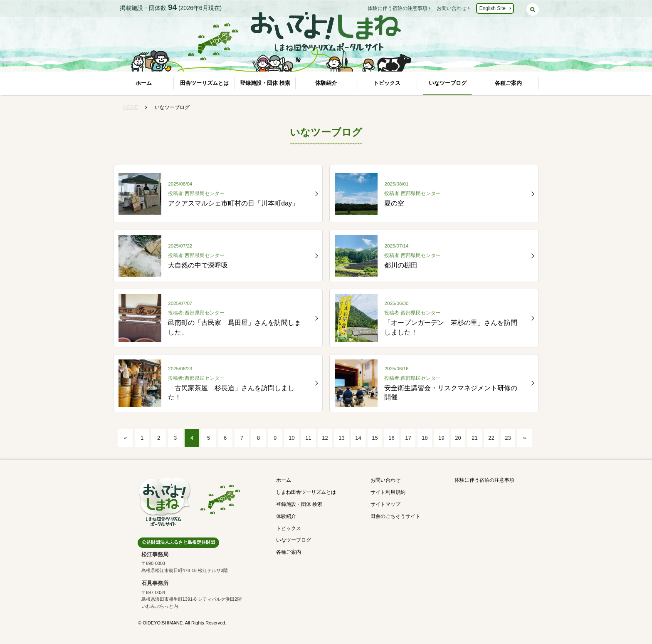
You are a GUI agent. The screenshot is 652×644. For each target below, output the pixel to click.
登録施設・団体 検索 (265, 83)
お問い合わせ (452, 8)
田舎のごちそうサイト (395, 516)
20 (458, 438)
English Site (493, 8)
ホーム (144, 83)
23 (508, 438)
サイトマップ (385, 504)
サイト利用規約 (388, 492)
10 (291, 438)
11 (308, 438)
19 (441, 438)
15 (375, 438)
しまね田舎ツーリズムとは (306, 492)
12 (325, 438)
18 (425, 438)
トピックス (387, 83)
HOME (131, 107)
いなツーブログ (448, 83)
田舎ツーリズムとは (204, 83)
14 (358, 438)
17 (408, 438)
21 (474, 438)
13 (341, 438)
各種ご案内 (508, 83)
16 (391, 438)
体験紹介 (326, 83)
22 (491, 438)
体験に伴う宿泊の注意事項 (398, 8)
